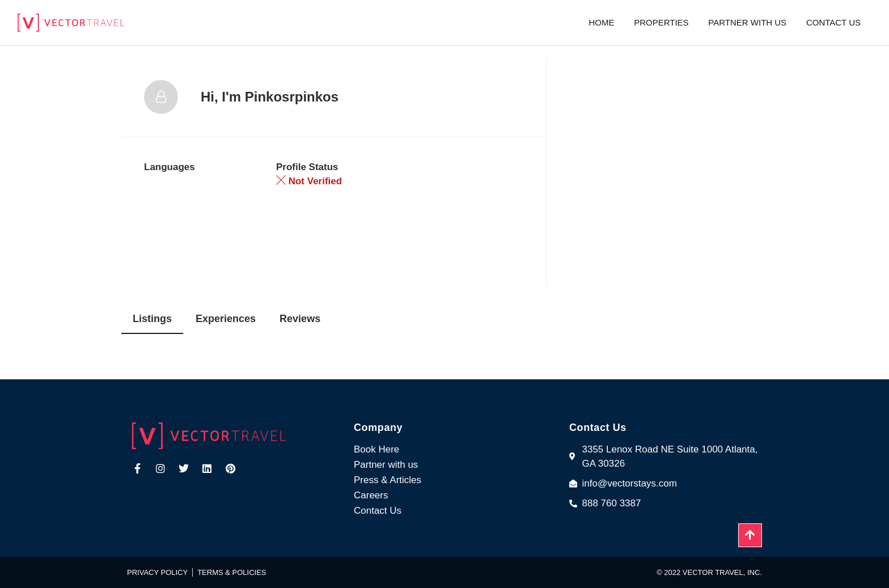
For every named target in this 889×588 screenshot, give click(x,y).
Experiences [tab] (226, 319)
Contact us (833, 22)
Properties (661, 22)
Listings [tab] (152, 319)
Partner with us (747, 22)
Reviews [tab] (300, 319)
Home (601, 22)
